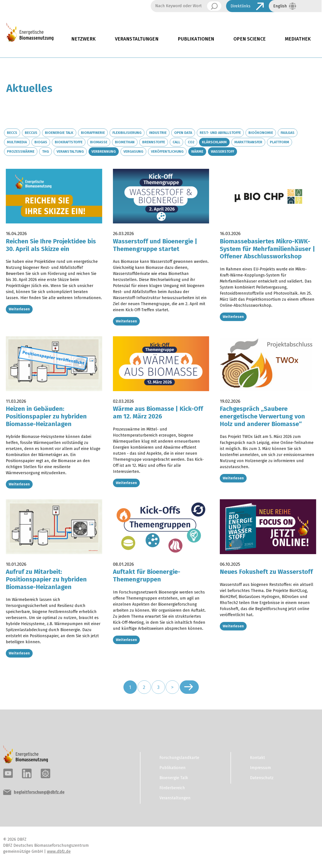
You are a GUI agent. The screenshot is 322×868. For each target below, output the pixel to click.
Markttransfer (248, 142)
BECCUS (31, 133)
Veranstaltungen (137, 39)
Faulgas (288, 133)
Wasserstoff (222, 151)
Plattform (280, 142)
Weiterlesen (19, 309)
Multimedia (17, 142)
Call (176, 142)
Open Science (250, 39)
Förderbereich (172, 788)
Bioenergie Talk (59, 133)
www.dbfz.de (59, 851)
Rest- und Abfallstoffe (220, 133)
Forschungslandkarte (179, 758)
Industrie (158, 133)
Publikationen (196, 39)
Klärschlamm (214, 142)
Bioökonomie (261, 133)
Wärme (197, 151)
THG (46, 151)
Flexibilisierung (127, 133)
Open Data (183, 133)
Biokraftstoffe (69, 142)
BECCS (12, 133)
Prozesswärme (21, 151)
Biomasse (99, 142)
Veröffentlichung (167, 151)
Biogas (41, 142)
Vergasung (133, 151)
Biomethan (125, 142)
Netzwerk (84, 39)
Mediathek (298, 39)
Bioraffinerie (93, 133)
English (280, 6)
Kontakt (257, 758)
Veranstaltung (70, 151)
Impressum (261, 768)
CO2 (191, 142)
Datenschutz (262, 778)
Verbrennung (104, 151)
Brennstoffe (154, 142)
